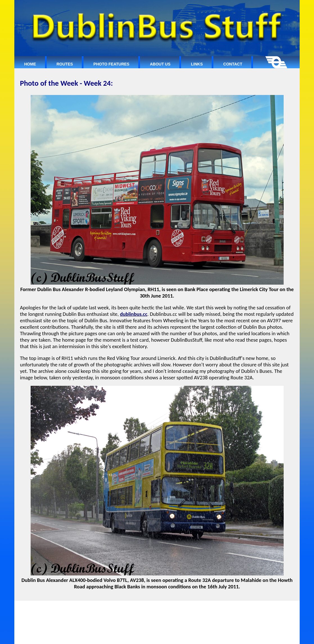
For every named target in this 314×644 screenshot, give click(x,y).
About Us (160, 64)
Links (197, 64)
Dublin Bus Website (192, 638)
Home (30, 64)
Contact (233, 64)
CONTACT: (209, 608)
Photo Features (111, 64)
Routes (65, 64)
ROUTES (120, 608)
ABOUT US (172, 608)
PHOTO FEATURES (145, 608)
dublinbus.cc (134, 314)
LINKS (191, 608)
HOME (103, 608)
